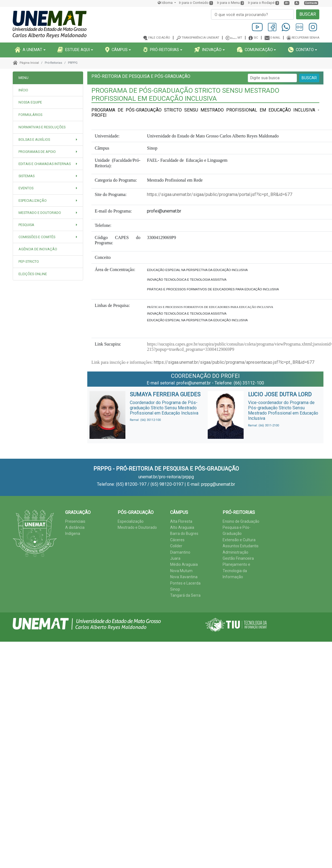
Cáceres (177, 540)
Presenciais (75, 521)
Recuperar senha (305, 38)
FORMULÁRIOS (30, 115)
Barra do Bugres (184, 533)
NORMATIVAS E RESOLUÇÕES (42, 127)
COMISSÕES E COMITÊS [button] (37, 237)
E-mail (275, 38)
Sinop (175, 589)
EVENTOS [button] (26, 188)
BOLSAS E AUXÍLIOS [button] (34, 140)
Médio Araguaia (184, 564)
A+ (287, 3)
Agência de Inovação (38, 249)
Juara (175, 558)
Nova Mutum (181, 571)
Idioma (166, 3)
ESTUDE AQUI (74, 50)
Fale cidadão (159, 38)
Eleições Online (33, 274)
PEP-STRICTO (29, 262)
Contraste (311, 3)
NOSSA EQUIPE (30, 102)
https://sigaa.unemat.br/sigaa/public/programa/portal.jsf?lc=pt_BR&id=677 (220, 194)
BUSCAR (308, 14)
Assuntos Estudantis (241, 546)
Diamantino (180, 552)
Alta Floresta (181, 521)
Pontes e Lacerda (185, 583)
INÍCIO (23, 90)
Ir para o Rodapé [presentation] (261, 3)
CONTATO (301, 50)
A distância (75, 527)
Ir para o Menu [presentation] (228, 3)
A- (297, 3)
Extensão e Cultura (239, 540)
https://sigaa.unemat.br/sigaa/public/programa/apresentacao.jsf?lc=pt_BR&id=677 (234, 362)
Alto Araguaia (182, 527)
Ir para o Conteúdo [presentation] (194, 3)
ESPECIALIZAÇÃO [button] (33, 201)
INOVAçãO (208, 50)
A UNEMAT (29, 50)
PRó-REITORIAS (161, 50)
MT (240, 38)
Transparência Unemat (200, 38)
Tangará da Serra (185, 595)
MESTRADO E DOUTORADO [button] (40, 213)
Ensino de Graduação (241, 521)
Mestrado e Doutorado (137, 527)
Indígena (73, 533)
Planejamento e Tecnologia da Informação (236, 571)
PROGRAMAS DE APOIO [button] (37, 152)
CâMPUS (116, 50)
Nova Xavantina (184, 577)
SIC (256, 38)
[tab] (48, 103)
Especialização (131, 521)
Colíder (176, 546)
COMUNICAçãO (255, 50)
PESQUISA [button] (26, 225)
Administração (235, 552)
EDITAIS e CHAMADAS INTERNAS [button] (45, 164)
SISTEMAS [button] (27, 176)
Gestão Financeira (238, 558)
